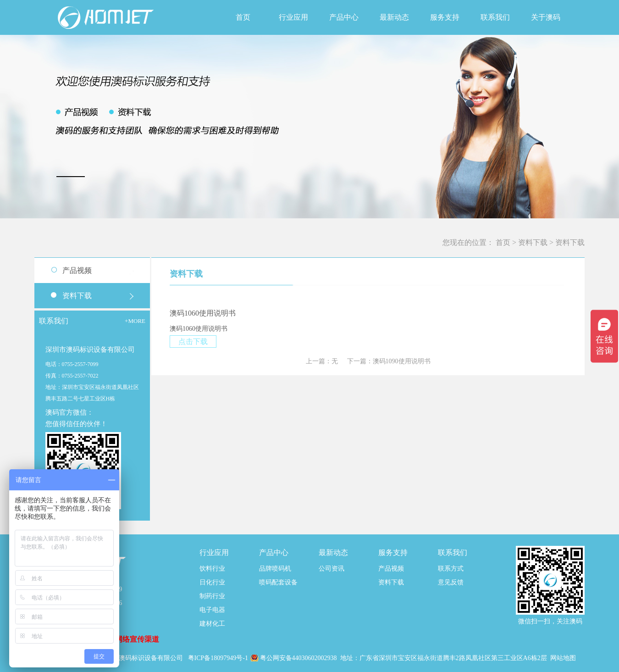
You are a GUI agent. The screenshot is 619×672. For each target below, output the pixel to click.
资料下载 (533, 242)
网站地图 (563, 658)
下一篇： (389, 361)
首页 (243, 17)
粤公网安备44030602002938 (299, 658)
